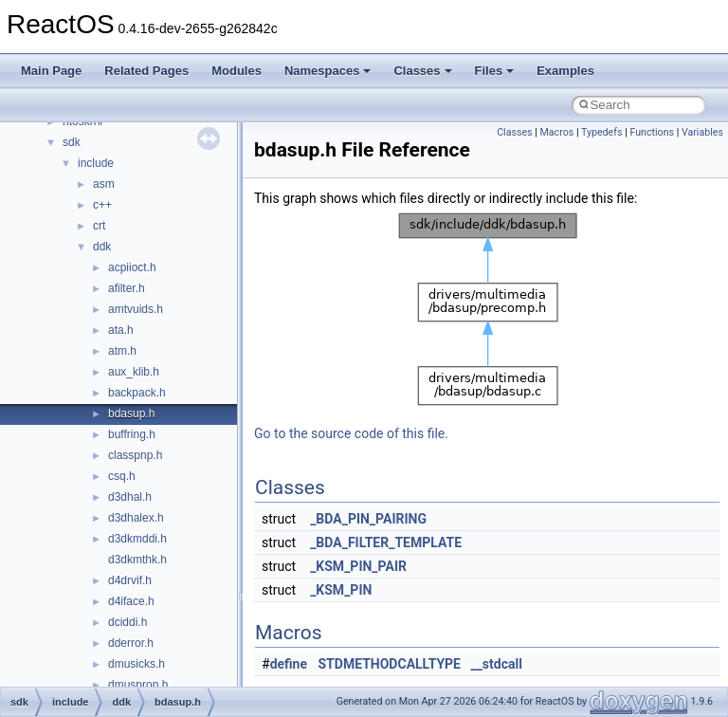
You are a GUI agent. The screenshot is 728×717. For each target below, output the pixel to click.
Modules (237, 71)
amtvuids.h (136, 309)
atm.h (122, 351)
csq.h (122, 476)
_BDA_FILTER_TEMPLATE (386, 542)
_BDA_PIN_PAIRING (368, 519)
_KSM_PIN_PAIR (358, 566)
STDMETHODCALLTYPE (390, 664)
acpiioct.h (132, 267)
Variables (702, 132)
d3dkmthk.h (137, 560)
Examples (565, 71)
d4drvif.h (130, 580)
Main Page (51, 71)
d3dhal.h (130, 497)
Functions (652, 132)
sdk (72, 142)
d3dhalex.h (136, 518)
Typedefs (602, 132)
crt (99, 226)
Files (495, 71)
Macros (557, 132)
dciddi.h (127, 622)
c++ (102, 205)
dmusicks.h (136, 664)
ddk (102, 247)
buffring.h (132, 434)
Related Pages (146, 71)
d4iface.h (131, 601)
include (96, 163)
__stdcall (496, 664)
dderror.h (131, 643)
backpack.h (137, 393)
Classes (422, 71)
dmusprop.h (138, 685)
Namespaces (328, 71)
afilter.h (127, 288)
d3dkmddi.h (137, 539)
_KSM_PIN (341, 590)
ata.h (121, 330)
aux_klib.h (134, 372)
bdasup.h (131, 414)
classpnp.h (135, 455)
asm (104, 184)
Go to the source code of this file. (351, 433)
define (289, 664)
